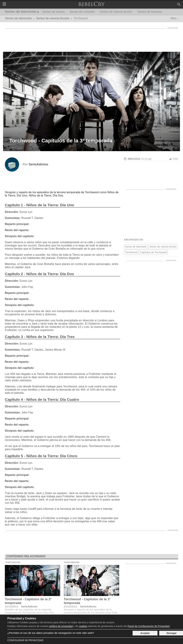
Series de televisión (21, 12)
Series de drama (53, 12)
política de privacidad (61, 626)
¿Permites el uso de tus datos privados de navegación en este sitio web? (51, 633)
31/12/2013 (12, 606)
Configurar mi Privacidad (25, 640)
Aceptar (145, 633)
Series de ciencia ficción (116, 12)
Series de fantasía (149, 12)
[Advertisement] (91, 38)
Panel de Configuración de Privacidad (149, 626)
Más (173, 18)
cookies (83, 626)
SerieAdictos (29, 606)
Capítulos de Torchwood (153, 252)
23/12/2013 (71, 606)
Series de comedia (82, 12)
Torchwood (131, 252)
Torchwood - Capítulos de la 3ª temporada (61, 141)
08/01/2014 (134, 159)
